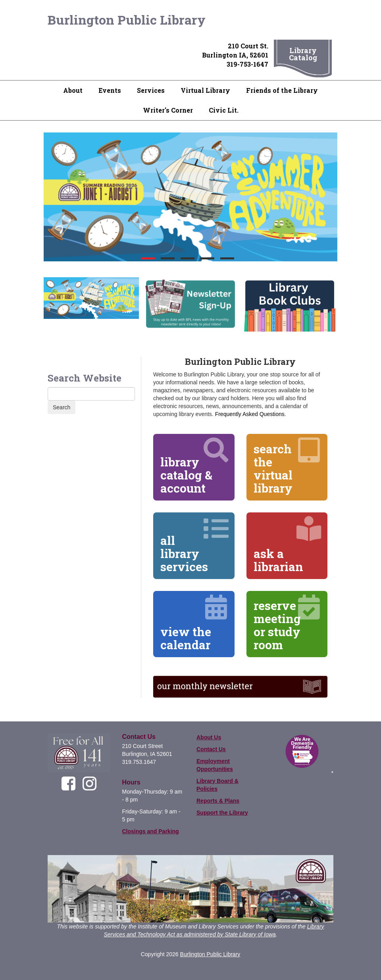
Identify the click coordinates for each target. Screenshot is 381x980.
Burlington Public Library (127, 20)
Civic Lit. (224, 110)
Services (151, 90)
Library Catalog (303, 54)
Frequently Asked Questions (250, 414)
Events (110, 90)
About (73, 90)
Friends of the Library (282, 90)
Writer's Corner (168, 110)
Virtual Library (205, 90)
